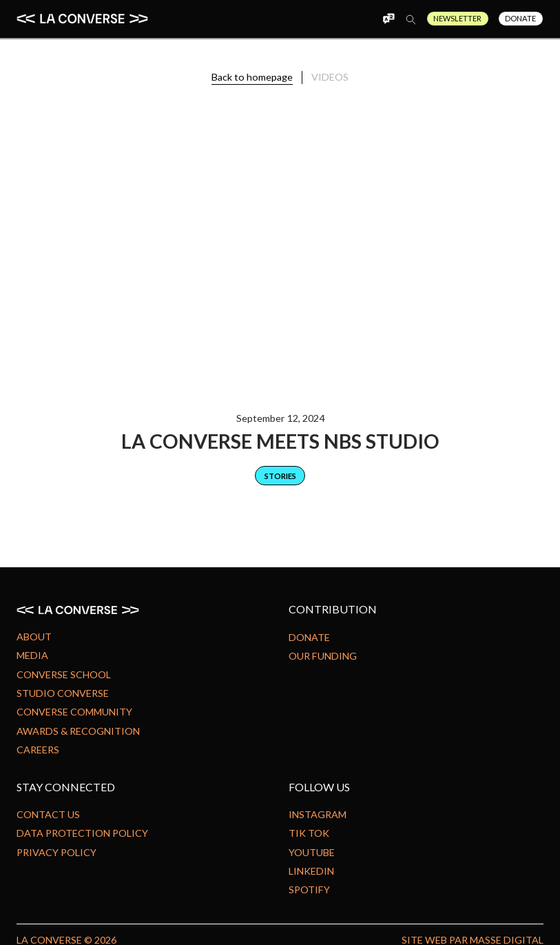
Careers (38, 750)
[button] (364, 19)
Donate (520, 18)
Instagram (318, 814)
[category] (280, 476)
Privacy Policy (56, 852)
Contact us (48, 814)
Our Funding (323, 656)
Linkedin (311, 871)
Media (32, 655)
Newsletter (457, 18)
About (34, 637)
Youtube (312, 852)
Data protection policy (82, 833)
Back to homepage (252, 77)
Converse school (64, 674)
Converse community (74, 712)
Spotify (309, 890)
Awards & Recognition (78, 731)
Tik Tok (309, 833)
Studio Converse (63, 693)
